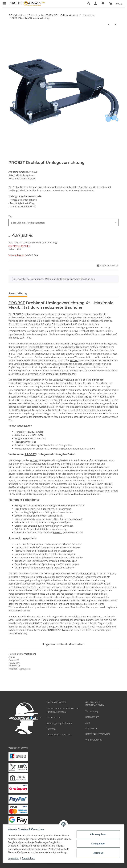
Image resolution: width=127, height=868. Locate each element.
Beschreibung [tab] (18, 294)
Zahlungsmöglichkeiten (59, 723)
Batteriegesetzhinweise (98, 734)
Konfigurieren (98, 844)
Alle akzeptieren (98, 834)
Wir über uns (54, 718)
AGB (88, 723)
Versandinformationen (59, 735)
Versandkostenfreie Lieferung (41, 243)
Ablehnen (98, 853)
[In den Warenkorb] (11, 35)
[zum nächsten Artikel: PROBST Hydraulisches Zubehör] (115, 25)
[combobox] (64, 223)
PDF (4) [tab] (63, 294)
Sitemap (51, 729)
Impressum (13, 858)
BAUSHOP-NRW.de (58, 630)
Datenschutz (28, 858)
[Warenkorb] (116, 4)
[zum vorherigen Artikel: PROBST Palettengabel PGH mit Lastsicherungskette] (109, 25)
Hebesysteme (28, 175)
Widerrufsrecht (94, 740)
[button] (90, 4)
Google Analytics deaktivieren (39, 864)
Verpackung (92, 711)
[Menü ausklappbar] (4, 2)
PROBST (17, 303)
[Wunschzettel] (103, 4)
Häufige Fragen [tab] (42, 294)
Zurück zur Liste (18, 15)
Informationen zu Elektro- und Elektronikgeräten (63, 710)
